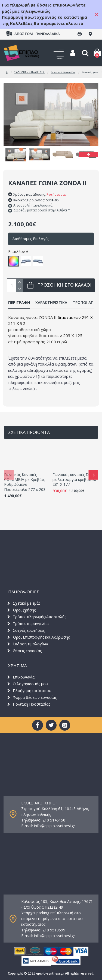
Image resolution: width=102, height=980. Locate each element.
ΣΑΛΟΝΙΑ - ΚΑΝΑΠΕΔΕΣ (30, 72)
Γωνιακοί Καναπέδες (63, 72)
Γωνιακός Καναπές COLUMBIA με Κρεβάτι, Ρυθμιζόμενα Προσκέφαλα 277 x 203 (25, 482)
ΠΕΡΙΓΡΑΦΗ (19, 303)
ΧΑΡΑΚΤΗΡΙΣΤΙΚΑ (51, 303)
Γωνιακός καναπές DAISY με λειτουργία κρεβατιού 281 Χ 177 (75, 480)
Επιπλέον (17, 251)
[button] (88, 154)
